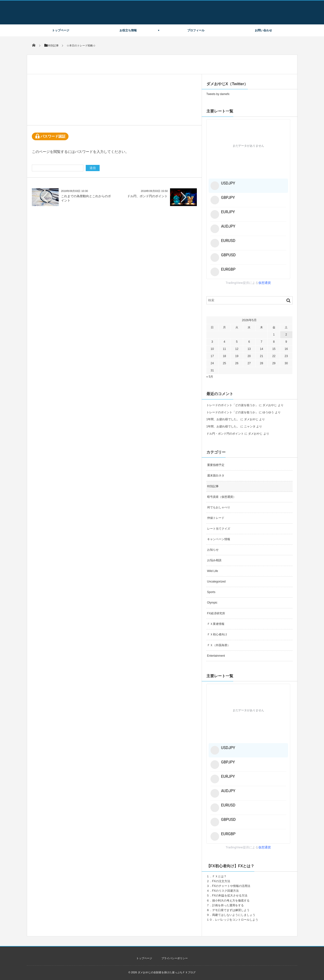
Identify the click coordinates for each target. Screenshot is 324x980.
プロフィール (196, 30)
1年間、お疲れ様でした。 (223, 419)
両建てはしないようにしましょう (234, 915)
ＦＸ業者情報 (216, 624)
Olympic (212, 603)
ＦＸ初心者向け (217, 634)
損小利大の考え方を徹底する (231, 901)
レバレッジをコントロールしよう (237, 920)
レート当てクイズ (219, 529)
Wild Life (213, 571)
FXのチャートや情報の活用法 (231, 886)
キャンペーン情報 (219, 539)
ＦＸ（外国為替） (219, 645)
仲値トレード (216, 518)
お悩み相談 (214, 560)
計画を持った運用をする (228, 905)
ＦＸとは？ (219, 876)
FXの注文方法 (221, 881)
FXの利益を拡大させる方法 (230, 896)
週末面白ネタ (216, 476)
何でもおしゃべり (219, 507)
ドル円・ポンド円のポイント (225, 434)
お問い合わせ (263, 30)
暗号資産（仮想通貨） (222, 497)
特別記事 (213, 486)
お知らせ (213, 550)
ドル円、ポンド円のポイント (147, 196)
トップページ (61, 30)
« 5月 (210, 377)
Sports (211, 592)
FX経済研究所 (216, 613)
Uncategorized (216, 582)
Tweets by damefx (218, 94)
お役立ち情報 (128, 30)
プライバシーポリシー (175, 958)
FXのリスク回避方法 (225, 891)
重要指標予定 (216, 465)
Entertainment (216, 656)
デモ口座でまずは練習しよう (231, 910)
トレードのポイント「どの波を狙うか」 (232, 405)
